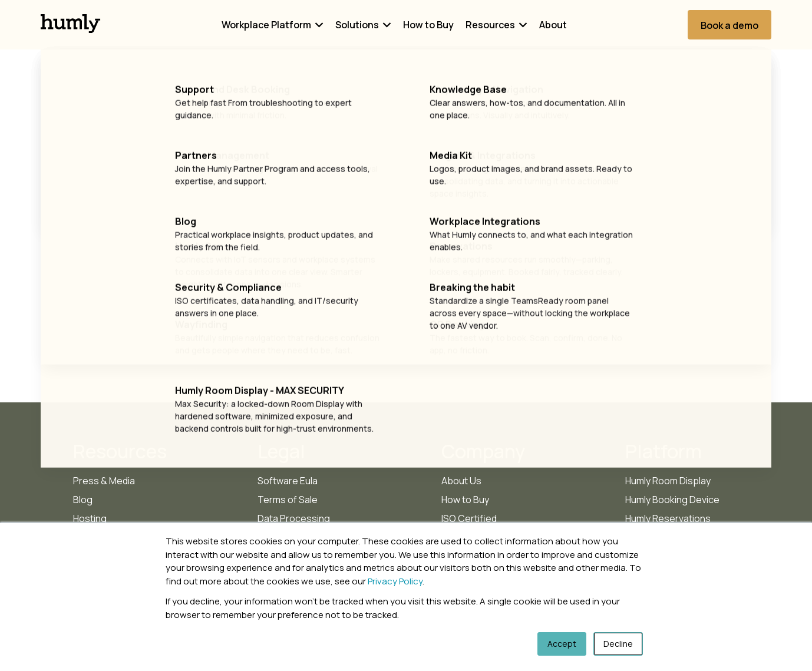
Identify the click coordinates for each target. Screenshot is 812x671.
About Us (461, 481)
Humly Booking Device (672, 500)
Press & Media (104, 481)
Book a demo (730, 25)
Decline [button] (618, 644)
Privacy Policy (395, 581)
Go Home (406, 260)
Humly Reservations (668, 518)
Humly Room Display (668, 481)
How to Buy (428, 25)
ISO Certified (469, 518)
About (553, 25)
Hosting (90, 518)
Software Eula (288, 481)
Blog (83, 500)
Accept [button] (562, 644)
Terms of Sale (288, 500)
